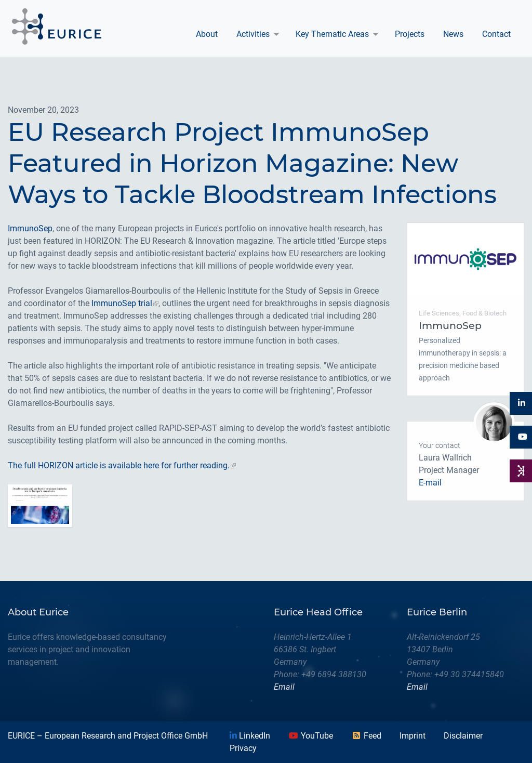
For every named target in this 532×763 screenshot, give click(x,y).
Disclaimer (463, 736)
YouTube (311, 736)
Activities (253, 34)
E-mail (430, 483)
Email (284, 687)
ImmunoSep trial (122, 303)
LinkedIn (250, 736)
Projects (410, 34)
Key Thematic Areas (332, 34)
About (207, 34)
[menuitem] (207, 34)
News (453, 34)
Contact (496, 34)
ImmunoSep (30, 228)
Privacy (243, 748)
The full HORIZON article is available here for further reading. (119, 465)
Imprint (413, 736)
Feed (366, 736)
